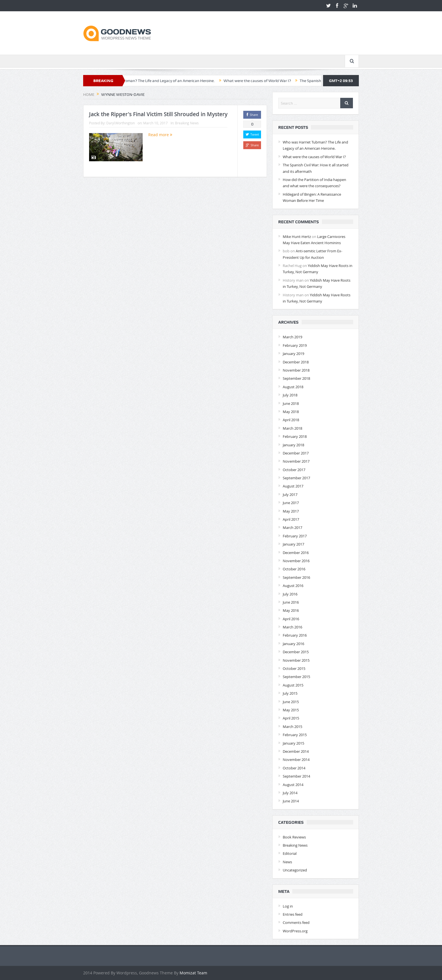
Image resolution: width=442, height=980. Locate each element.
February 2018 (295, 436)
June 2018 (291, 403)
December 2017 (296, 453)
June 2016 (291, 602)
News (287, 862)
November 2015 (296, 660)
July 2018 (290, 395)
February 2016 (295, 635)
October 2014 (294, 768)
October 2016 (294, 569)
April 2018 (291, 420)
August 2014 (293, 785)
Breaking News (187, 123)
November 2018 (296, 370)
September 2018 (296, 378)
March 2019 (292, 337)
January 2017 (293, 544)
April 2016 (291, 619)
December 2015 (296, 652)
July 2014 (290, 793)
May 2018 (291, 412)
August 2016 (293, 586)
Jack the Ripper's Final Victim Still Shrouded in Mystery (158, 114)
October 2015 (294, 668)
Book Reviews (294, 837)
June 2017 (291, 503)
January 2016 (293, 644)
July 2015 (290, 693)
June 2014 (291, 801)
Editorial (290, 853)
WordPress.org (295, 931)
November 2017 (296, 461)
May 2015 (291, 710)
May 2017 (291, 511)
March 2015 (292, 727)
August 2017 (293, 486)
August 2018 (293, 387)
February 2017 (295, 536)
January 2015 (293, 743)
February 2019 (295, 345)
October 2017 (294, 470)
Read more (160, 135)
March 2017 (292, 527)
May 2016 (291, 610)
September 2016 (296, 577)
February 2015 (295, 735)
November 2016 (296, 561)
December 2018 (296, 362)
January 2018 (293, 445)
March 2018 (292, 428)
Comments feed (296, 922)
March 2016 (292, 627)
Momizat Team (193, 973)
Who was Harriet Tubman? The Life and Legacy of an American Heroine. (168, 81)
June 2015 (291, 702)
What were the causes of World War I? (273, 81)
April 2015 (291, 718)
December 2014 (296, 751)
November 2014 (296, 760)
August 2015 (293, 685)
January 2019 (293, 354)
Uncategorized (295, 870)
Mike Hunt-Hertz (297, 237)
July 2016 (290, 594)
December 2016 (296, 553)
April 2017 (291, 519)
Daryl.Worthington (121, 123)
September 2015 (296, 677)
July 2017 (290, 495)
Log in (288, 906)
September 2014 (296, 776)
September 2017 (296, 478)
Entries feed (293, 914)
